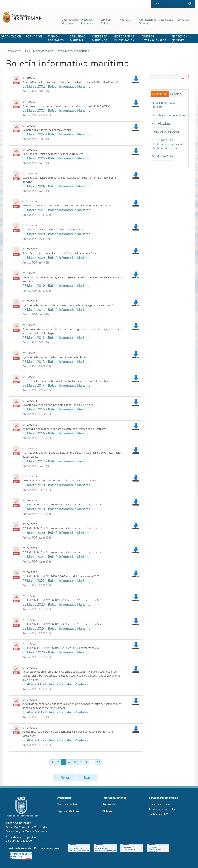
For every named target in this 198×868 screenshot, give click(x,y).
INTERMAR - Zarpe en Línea (169, 115)
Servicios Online (105, 21)
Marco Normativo (43, 51)
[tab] (169, 77)
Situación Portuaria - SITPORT (164, 105)
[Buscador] (168, 3)
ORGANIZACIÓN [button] (11, 37)
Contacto (184, 19)
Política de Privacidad (20, 848)
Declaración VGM (159, 814)
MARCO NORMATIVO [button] (56, 39)
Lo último (176, 94)
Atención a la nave (159, 804)
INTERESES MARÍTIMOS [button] (100, 39)
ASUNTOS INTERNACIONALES (154, 38)
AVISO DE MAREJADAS (165, 132)
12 (98, 762)
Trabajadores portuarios (162, 809)
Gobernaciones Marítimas (70, 21)
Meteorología (166, 19)
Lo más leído (160, 94)
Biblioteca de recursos (47, 848)
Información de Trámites (148, 21)
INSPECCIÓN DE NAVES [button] (179, 39)
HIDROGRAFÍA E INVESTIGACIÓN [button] (124, 39)
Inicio (27, 51)
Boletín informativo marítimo (72, 51)
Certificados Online (163, 156)
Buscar (190, 4)
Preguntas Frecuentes (87, 21)
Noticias (125, 19)
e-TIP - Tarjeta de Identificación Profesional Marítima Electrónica (167, 144)
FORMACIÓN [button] (34, 37)
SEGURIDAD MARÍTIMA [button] (78, 39)
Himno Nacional (161, 123)
